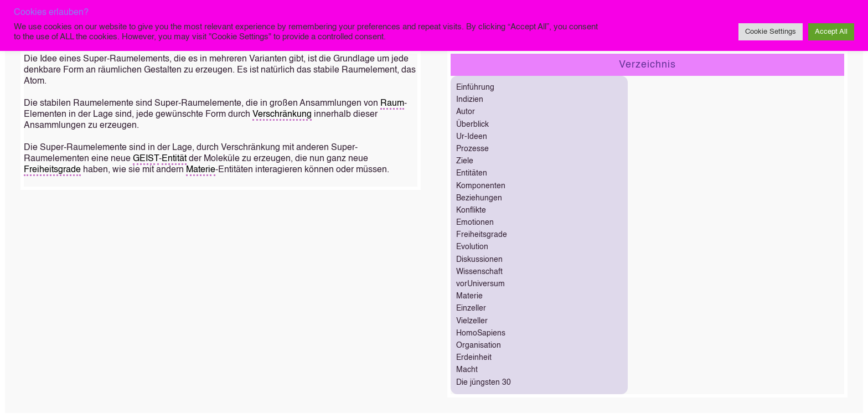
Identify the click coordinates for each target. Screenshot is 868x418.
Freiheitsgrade (52, 170)
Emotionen (475, 223)
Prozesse (472, 149)
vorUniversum (480, 284)
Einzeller (471, 308)
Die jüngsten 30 (484, 383)
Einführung (475, 87)
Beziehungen (479, 198)
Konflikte (471, 210)
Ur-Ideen (472, 137)
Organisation (479, 345)
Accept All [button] (831, 32)
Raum (392, 104)
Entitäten (472, 173)
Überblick (472, 125)
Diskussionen (479, 260)
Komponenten (481, 186)
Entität (174, 159)
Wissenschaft (479, 272)
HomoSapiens (481, 333)
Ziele (465, 161)
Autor (466, 112)
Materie (201, 170)
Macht (467, 370)
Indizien (470, 100)
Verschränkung (282, 115)
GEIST (146, 159)
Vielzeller (472, 321)
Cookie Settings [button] (771, 32)
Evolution (472, 247)
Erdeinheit (474, 358)
